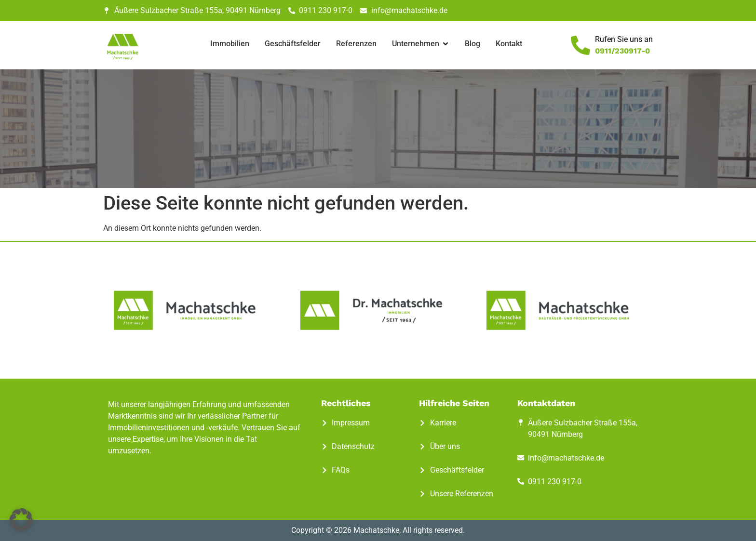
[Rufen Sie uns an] (580, 45)
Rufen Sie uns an (624, 39)
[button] (21, 520)
